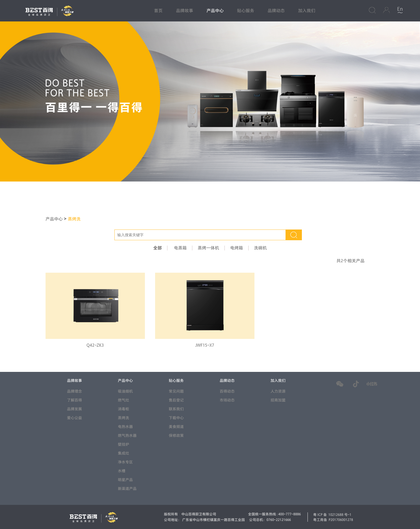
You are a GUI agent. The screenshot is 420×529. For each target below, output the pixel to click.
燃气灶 (123, 400)
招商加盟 (278, 400)
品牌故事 (185, 11)
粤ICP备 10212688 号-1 (332, 515)
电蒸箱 (180, 248)
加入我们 (307, 11)
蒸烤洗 (74, 219)
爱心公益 (74, 418)
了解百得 (74, 400)
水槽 (122, 471)
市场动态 (227, 400)
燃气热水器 (127, 436)
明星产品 (125, 480)
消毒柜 (123, 409)
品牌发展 (74, 409)
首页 (158, 11)
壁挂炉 (123, 444)
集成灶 (123, 453)
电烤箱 (237, 248)
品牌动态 (276, 11)
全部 (157, 248)
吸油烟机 (125, 391)
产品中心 (215, 11)
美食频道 (176, 427)
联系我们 (176, 409)
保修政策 (176, 436)
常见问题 (176, 391)
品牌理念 (74, 391)
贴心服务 (246, 11)
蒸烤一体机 (208, 248)
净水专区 (125, 462)
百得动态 (227, 391)
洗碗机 (260, 248)
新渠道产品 (127, 489)
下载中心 (176, 418)
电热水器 (125, 427)
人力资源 (278, 391)
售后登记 (176, 400)
